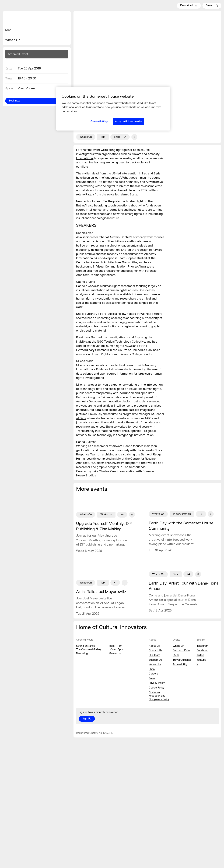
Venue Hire (155, 664)
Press (152, 678)
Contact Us (155, 650)
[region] (113, 109)
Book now (14, 101)
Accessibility (180, 664)
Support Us (155, 660)
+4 (122, 514)
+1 (115, 583)
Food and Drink (181, 650)
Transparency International (94, 431)
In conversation (182, 514)
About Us (154, 646)
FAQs (176, 655)
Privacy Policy (157, 683)
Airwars (136, 154)
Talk (103, 137)
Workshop (106, 514)
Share (120, 137)
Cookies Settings (99, 121)
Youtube (201, 660)
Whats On (178, 646)
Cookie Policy (157, 688)
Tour (176, 574)
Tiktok (200, 655)
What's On (13, 40)
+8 (201, 514)
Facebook (202, 650)
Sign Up (87, 719)
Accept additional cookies (129, 121)
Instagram (202, 646)
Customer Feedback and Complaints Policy (159, 696)
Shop (152, 669)
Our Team (154, 655)
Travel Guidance (182, 660)
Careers (153, 674)
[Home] (37, 20)
